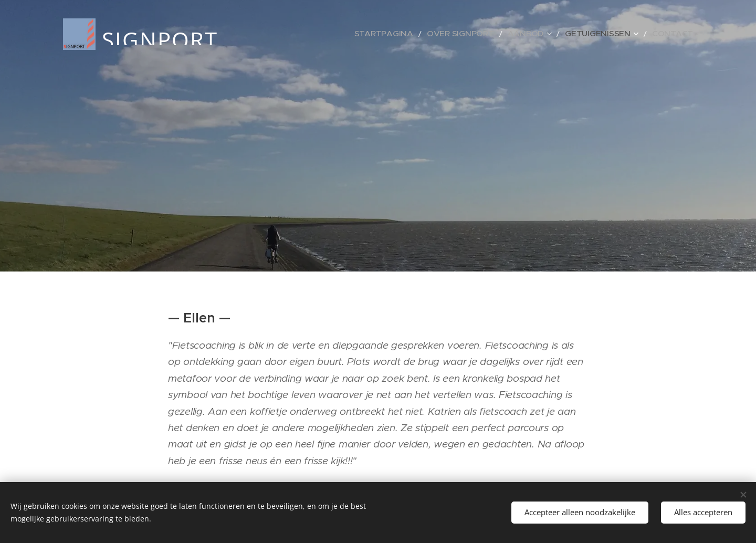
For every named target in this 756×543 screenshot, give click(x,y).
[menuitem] (421, 34)
